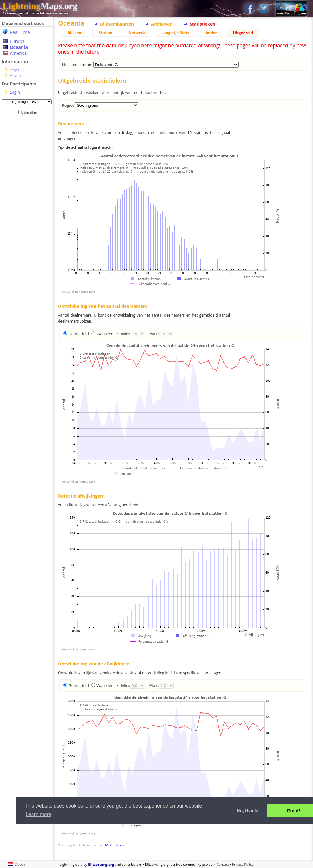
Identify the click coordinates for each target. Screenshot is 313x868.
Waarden (105, 334)
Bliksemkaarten (117, 24)
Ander (211, 33)
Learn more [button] (38, 814)
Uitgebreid (243, 33)
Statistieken (203, 24)
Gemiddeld (78, 334)
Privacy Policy (243, 864)
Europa (17, 41)
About (15, 75)
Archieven (162, 24)
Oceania (19, 47)
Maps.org (40, 6)
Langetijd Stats (175, 33)
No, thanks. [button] (249, 811)
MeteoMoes (115, 845)
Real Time (20, 32)
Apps (14, 70)
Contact (223, 864)
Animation (30, 113)
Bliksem (75, 33)
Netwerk (137, 33)
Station (106, 33)
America (18, 53)
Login (15, 92)
